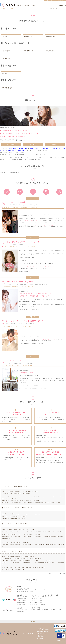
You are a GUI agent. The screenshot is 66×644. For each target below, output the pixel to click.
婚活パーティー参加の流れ (43, 630)
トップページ (41, 629)
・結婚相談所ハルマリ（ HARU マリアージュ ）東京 (29, 599)
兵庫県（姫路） (12, 151)
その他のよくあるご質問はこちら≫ (57, 574)
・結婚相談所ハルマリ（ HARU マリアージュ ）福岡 (29, 603)
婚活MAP (19, 587)
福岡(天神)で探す (11, 36)
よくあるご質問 (41, 635)
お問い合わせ (41, 637)
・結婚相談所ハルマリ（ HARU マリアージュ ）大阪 (29, 601)
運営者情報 (40, 639)
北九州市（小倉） (23, 149)
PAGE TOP (33, 621)
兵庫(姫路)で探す (11, 59)
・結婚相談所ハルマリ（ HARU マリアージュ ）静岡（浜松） (31, 605)
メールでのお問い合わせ (56, 8)
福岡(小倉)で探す (33, 36)
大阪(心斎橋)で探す (33, 51)
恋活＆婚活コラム (42, 634)
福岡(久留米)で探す (55, 36)
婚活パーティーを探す (43, 632)
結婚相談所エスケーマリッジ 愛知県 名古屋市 (28, 608)
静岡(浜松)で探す (11, 73)
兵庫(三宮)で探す (55, 51)
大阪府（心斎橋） (56, 149)
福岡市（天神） (12, 149)
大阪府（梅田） (46, 149)
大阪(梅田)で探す (11, 51)
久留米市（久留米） (35, 149)
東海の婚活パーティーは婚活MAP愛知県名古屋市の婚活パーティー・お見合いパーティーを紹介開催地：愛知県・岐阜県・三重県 (32, 590)
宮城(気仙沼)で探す (11, 88)
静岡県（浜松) (21, 151)
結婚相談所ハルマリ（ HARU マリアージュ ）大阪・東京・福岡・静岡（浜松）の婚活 (37, 595)
